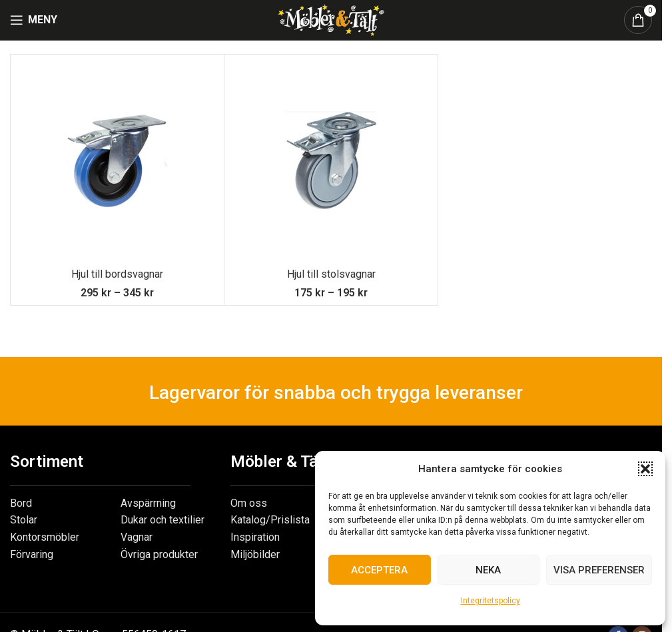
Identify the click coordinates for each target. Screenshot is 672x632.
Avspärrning (148, 503)
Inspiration (255, 537)
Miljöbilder (255, 554)
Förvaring (32, 554)
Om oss (249, 503)
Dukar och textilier (163, 520)
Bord (21, 503)
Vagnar (137, 537)
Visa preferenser (599, 570)
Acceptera (379, 570)
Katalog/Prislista (270, 520)
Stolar (24, 520)
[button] (645, 469)
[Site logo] (331, 19)
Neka (488, 570)
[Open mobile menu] (34, 20)
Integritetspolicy (491, 601)
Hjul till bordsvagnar (117, 274)
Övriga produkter (159, 554)
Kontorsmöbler (45, 537)
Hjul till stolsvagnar (331, 274)
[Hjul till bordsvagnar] (117, 161)
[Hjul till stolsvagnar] (331, 161)
